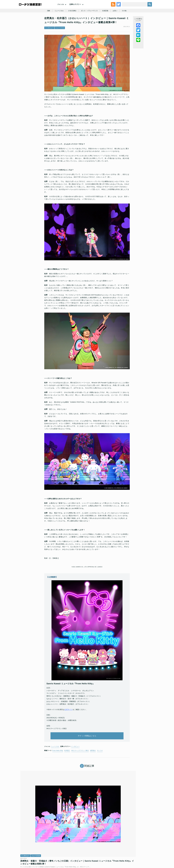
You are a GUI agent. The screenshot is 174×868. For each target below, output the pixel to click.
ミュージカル (58, 21)
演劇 (47, 21)
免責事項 (139, 852)
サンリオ (100, 759)
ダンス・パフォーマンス (90, 21)
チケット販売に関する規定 (47, 852)
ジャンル (61, 9)
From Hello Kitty (58, 759)
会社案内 (148, 852)
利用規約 (33, 852)
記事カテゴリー (75, 9)
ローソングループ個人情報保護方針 (103, 852)
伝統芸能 (106, 21)
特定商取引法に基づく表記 (126, 852)
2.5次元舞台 (72, 21)
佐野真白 (93, 759)
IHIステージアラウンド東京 (80, 759)
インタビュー (49, 41)
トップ (26, 852)
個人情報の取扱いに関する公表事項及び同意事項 (74, 852)
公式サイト (69, 714)
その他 (126, 21)
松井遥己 (67, 759)
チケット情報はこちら (87, 742)
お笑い (117, 21)
